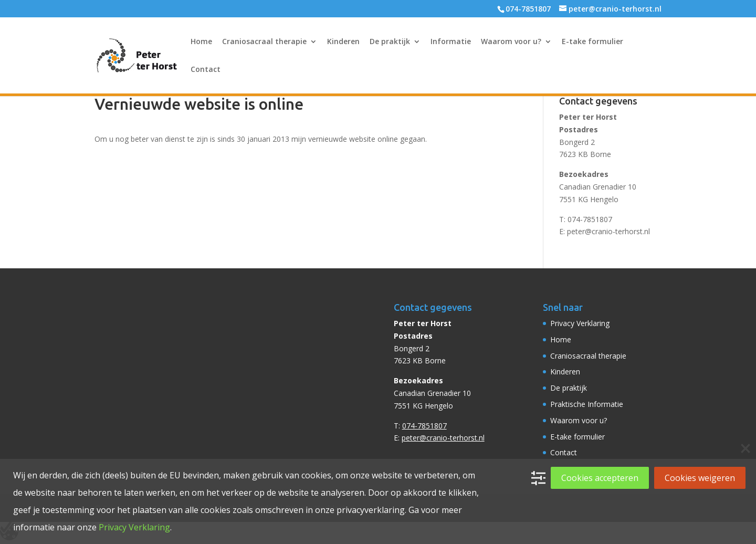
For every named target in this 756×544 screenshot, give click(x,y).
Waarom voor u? (511, 42)
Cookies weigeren (700, 478)
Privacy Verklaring (580, 323)
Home (201, 42)
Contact (206, 70)
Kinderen (343, 42)
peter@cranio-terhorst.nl (608, 231)
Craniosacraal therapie (264, 42)
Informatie (451, 42)
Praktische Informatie (587, 404)
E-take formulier (592, 42)
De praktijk (390, 42)
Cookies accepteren (600, 478)
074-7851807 (590, 219)
